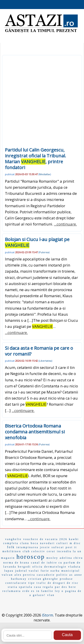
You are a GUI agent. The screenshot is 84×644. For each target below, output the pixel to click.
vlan (51, 595)
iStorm (47, 615)
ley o (59, 591)
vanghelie (13, 539)
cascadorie (46, 575)
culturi (62, 543)
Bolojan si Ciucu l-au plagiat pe (37, 242)
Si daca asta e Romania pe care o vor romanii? (39, 351)
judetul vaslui (27, 571)
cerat (51, 551)
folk (11, 547)
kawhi (74, 539)
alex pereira (25, 575)
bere (72, 587)
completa (11, 543)
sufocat (58, 547)
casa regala (44, 587)
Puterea (44, 252)
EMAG (42, 532)
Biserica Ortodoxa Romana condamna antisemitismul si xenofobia (35, 432)
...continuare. (65, 224)
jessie (45, 547)
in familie (45, 591)
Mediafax (45, 174)
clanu (25, 543)
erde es (29, 591)
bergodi (24, 567)
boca (35, 543)
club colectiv (34, 551)
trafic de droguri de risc (58, 583)
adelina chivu (71, 558)
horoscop (31, 557)
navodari (47, 543)
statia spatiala (20, 587)
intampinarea (27, 547)
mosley (52, 558)
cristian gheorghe (43, 579)
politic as (65, 575)
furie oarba (50, 571)
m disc (75, 543)
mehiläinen (12, 551)
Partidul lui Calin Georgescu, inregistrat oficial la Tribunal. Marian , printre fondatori (36, 159)
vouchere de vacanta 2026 (45, 539)
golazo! (39, 595)
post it (71, 547)
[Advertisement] (42, 102)
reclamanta (12, 591)
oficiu (38, 567)
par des (61, 587)
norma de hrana (16, 563)
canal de (38, 563)
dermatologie (55, 567)
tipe (32, 583)
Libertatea (45, 361)
